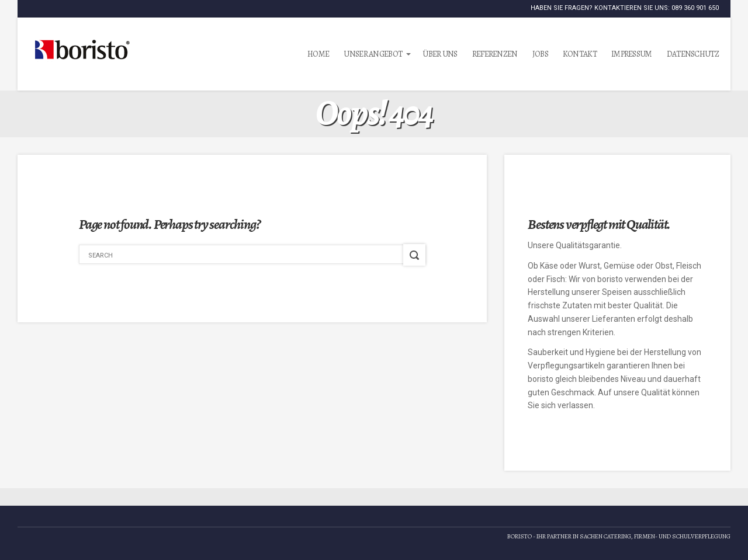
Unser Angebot (373, 54)
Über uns (440, 54)
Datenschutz (693, 54)
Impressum (632, 54)
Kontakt (580, 54)
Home (318, 54)
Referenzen (495, 54)
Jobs (540, 54)
